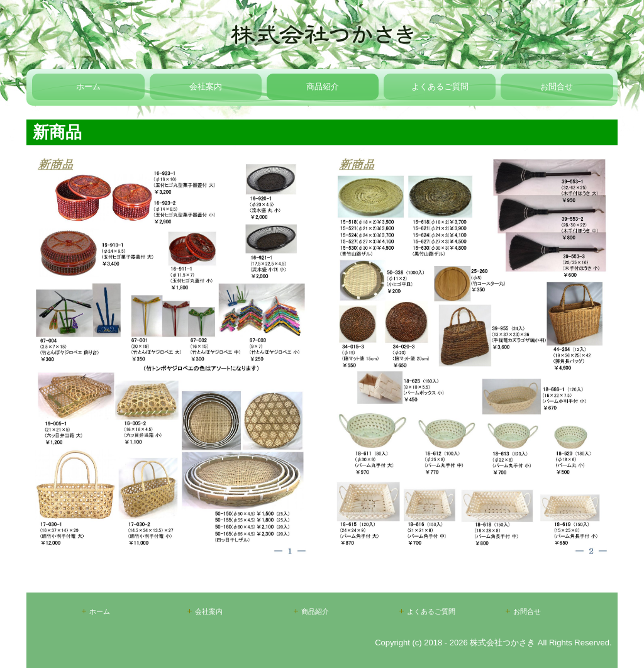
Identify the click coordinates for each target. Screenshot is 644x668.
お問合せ (557, 86)
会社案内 (206, 86)
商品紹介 (323, 86)
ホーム (88, 86)
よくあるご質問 (440, 86)
